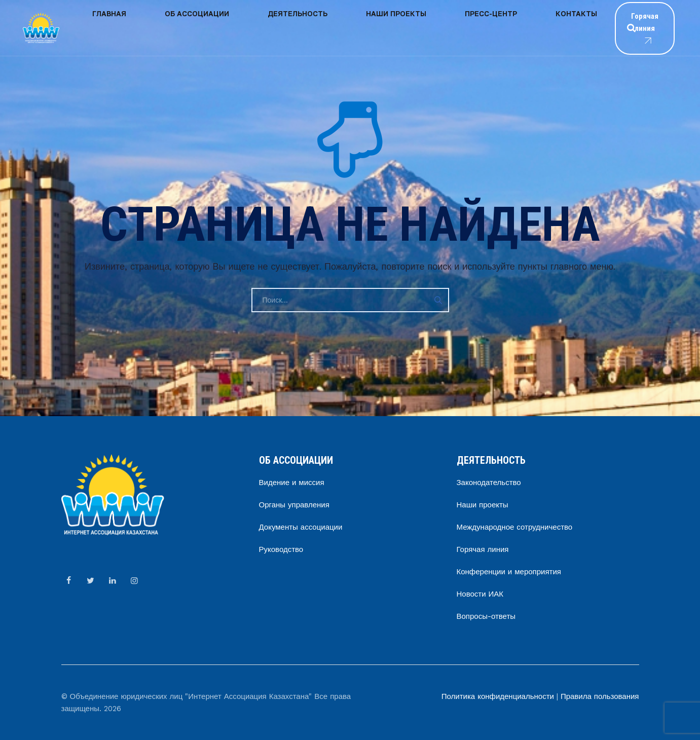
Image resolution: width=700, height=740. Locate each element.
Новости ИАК (480, 594)
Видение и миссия (292, 483)
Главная (98, 28)
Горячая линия (620, 28)
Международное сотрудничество (515, 527)
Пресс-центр (389, 28)
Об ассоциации (163, 28)
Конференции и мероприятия (509, 572)
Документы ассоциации (301, 527)
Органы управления (294, 505)
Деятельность (241, 28)
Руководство (281, 549)
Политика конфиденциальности (498, 696)
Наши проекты (317, 28)
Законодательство (489, 483)
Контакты (451, 28)
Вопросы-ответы (486, 616)
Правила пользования (600, 696)
